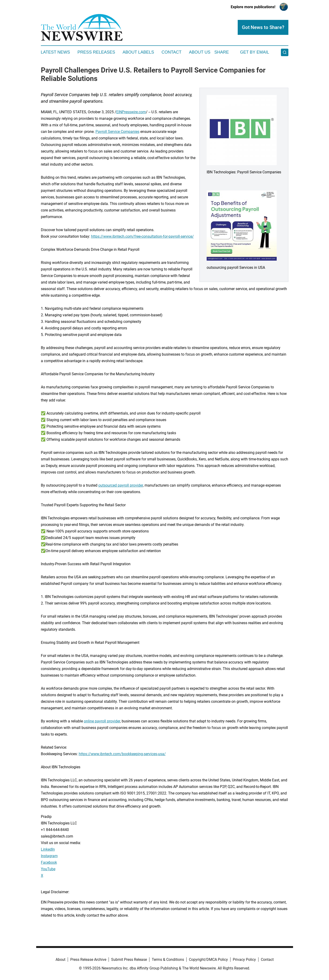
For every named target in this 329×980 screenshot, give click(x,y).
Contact (172, 52)
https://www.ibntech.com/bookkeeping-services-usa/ (122, 754)
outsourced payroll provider (121, 485)
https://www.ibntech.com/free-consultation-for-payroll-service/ (142, 236)
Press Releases (96, 52)
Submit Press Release (129, 960)
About (60, 960)
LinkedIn (48, 849)
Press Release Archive (88, 960)
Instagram (49, 856)
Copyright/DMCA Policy (208, 960)
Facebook (49, 862)
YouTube (48, 869)
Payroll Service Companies (117, 132)
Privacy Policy (244, 960)
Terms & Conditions (168, 960)
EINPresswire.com (131, 112)
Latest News (55, 52)
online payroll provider (102, 721)
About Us (200, 52)
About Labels (138, 52)
